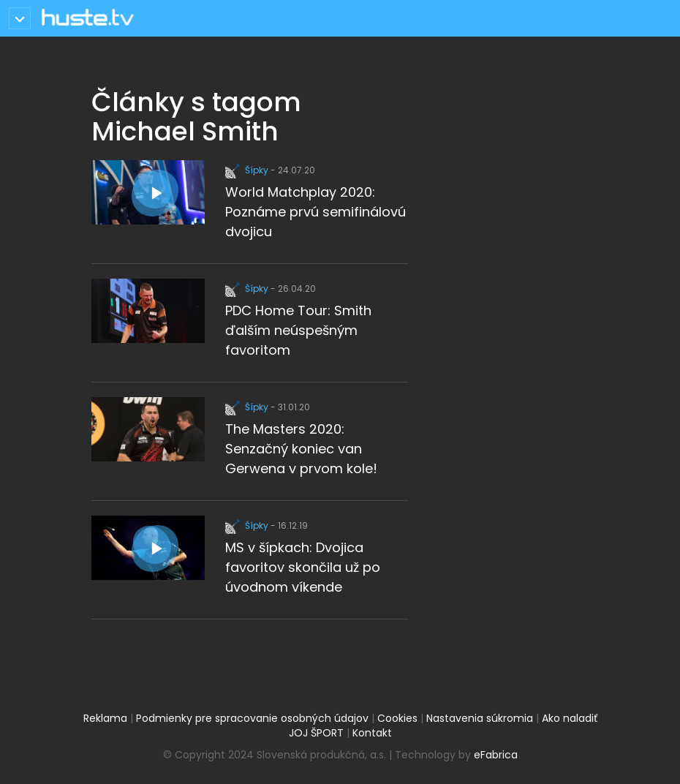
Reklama (105, 718)
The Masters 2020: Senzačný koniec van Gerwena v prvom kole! (301, 449)
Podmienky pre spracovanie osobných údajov (252, 718)
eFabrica (496, 755)
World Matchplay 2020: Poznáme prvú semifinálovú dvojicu (316, 212)
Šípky (248, 170)
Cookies (397, 718)
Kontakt (372, 733)
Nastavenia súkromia (480, 718)
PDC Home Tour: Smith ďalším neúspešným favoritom (298, 330)
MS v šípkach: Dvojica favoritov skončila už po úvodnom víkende (303, 567)
